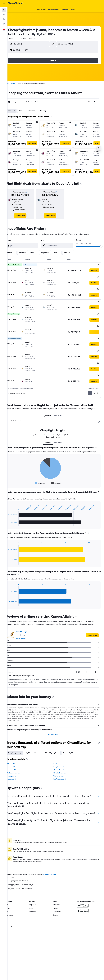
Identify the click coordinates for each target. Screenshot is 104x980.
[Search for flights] (4, 10)
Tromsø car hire (17, 756)
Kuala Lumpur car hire (64, 750)
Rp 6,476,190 (55, 34)
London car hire (17, 765)
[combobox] (39, 39)
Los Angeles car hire (63, 765)
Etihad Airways (27, 618)
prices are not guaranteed (55, 867)
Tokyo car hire (17, 753)
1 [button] (90, 371)
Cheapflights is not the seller (57, 873)
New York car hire (62, 759)
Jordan (19, 83)
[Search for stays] (4, 15)
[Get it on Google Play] (84, 898)
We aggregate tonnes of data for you (57, 877)
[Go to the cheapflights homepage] (16, 3)
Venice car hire (61, 762)
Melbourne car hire (19, 759)
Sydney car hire (17, 762)
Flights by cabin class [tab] (38, 739)
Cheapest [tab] (17, 111)
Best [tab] (26, 111)
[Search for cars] (4, 19)
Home (12, 83)
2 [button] (95, 371)
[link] (25, 216)
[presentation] (67, 34)
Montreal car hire (62, 756)
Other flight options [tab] (57, 739)
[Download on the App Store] (84, 903)
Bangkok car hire (62, 753)
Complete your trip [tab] (20, 739)
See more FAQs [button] (56, 720)
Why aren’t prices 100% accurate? (57, 881)
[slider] (101, 246)
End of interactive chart (13, 469)
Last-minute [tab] (36, 111)
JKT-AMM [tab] (50, 396)
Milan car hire (17, 750)
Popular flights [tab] (74, 739)
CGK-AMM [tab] (61, 396)
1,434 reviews (27, 624)
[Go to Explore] (4, 24)
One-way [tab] (48, 111)
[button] (4, 3)
